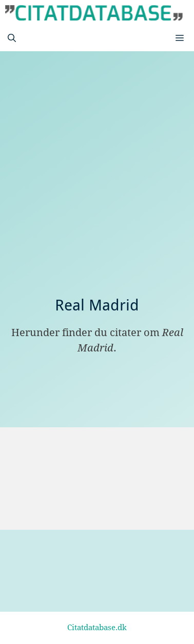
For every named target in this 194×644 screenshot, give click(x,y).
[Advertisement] (97, 194)
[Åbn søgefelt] (12, 38)
